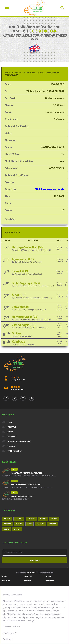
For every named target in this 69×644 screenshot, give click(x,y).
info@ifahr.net (17, 389)
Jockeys (54, 519)
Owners (19, 524)
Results (11, 446)
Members (12, 436)
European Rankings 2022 (22, 496)
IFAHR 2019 (31, 573)
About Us (12, 427)
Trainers (8, 524)
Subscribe (35, 560)
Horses (43, 519)
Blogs (11, 432)
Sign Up (17, 529)
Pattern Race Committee (19, 441)
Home (10, 422)
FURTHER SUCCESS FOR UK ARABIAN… (27, 484)
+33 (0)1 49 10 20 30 (18, 380)
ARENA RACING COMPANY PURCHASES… (27, 473)
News (29, 524)
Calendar (19, 519)
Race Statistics (15, 451)
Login (6, 529)
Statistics (31, 519)
